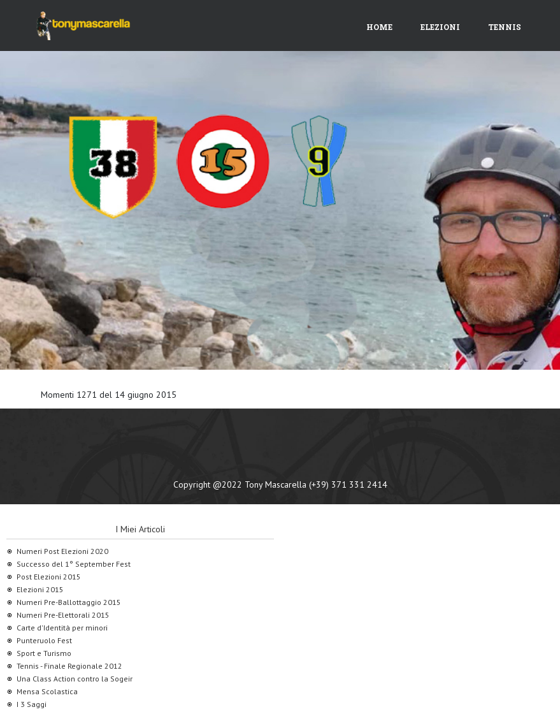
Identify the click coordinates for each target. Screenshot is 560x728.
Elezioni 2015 (40, 589)
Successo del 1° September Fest (74, 564)
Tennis (505, 27)
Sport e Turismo (44, 653)
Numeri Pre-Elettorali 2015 (63, 615)
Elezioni (440, 27)
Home (379, 27)
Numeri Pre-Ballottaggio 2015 (69, 602)
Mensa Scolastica (47, 691)
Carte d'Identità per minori (62, 628)
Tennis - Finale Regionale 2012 (69, 666)
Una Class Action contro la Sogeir (75, 679)
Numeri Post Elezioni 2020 (62, 551)
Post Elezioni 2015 (49, 577)
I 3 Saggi (32, 704)
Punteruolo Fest (44, 640)
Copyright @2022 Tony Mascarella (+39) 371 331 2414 (280, 484)
